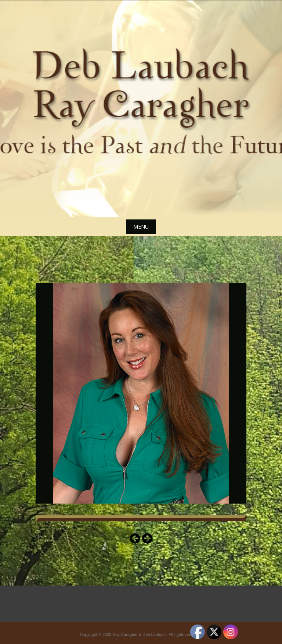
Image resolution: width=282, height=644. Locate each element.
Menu (141, 227)
